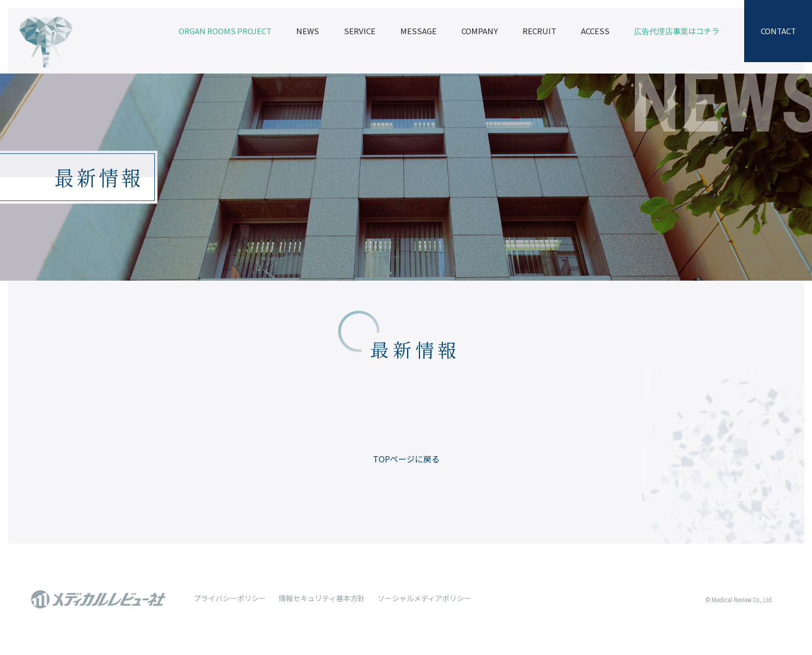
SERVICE (360, 31)
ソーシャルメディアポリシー (424, 598)
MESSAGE (418, 31)
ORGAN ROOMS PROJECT (225, 31)
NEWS (308, 31)
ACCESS (595, 31)
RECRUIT (539, 31)
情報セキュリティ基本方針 (322, 598)
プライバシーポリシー (230, 598)
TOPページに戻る (406, 459)
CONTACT (778, 31)
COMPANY (480, 31)
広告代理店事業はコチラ (677, 31)
